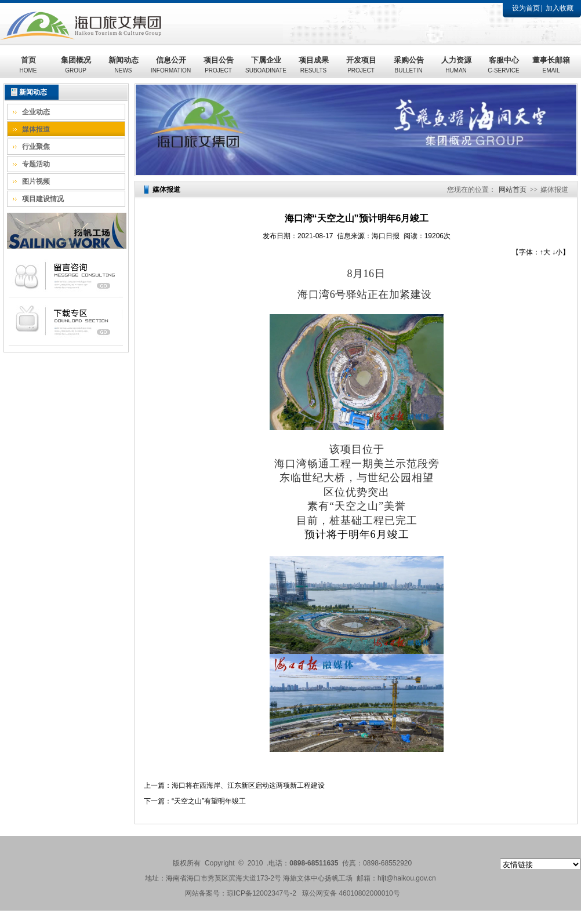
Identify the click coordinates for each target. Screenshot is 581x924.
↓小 (557, 252)
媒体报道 (36, 129)
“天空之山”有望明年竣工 (209, 801)
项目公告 (219, 65)
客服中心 (503, 65)
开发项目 (361, 65)
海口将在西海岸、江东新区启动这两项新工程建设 (248, 785)
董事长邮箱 (551, 65)
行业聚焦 (36, 147)
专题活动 (36, 164)
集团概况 (76, 65)
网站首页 (513, 190)
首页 (28, 65)
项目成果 (314, 65)
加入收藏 (560, 8)
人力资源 (456, 65)
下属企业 (266, 65)
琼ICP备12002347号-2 (262, 893)
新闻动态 (124, 65)
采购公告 (409, 65)
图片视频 (36, 181)
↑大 (545, 252)
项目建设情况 (43, 199)
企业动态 (36, 112)
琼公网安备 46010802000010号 (351, 893)
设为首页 (526, 8)
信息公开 (171, 65)
